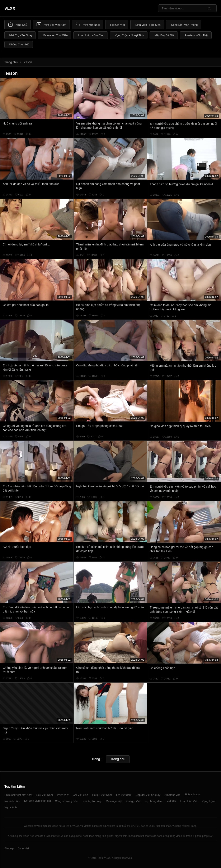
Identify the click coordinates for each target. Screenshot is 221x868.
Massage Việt (114, 801)
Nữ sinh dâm (12, 801)
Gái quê (171, 801)
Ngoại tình (11, 807)
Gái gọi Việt (133, 801)
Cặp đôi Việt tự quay (148, 795)
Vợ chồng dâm (153, 801)
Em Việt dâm (124, 795)
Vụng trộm (208, 801)
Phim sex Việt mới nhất (18, 795)
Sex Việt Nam (45, 795)
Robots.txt (23, 848)
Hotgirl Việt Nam (102, 795)
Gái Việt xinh (80, 795)
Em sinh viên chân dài (37, 801)
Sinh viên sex (192, 794)
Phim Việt (63, 795)
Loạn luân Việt (189, 801)
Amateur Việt (172, 795)
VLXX (10, 8)
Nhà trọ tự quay (92, 801)
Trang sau (118, 759)
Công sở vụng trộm (67, 801)
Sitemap (9, 848)
